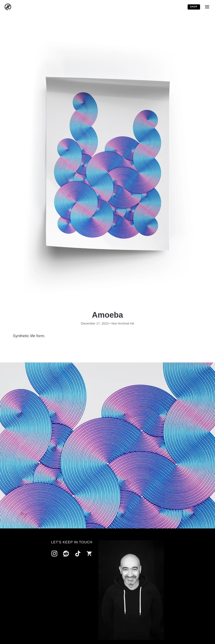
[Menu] (207, 7)
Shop (194, 7)
